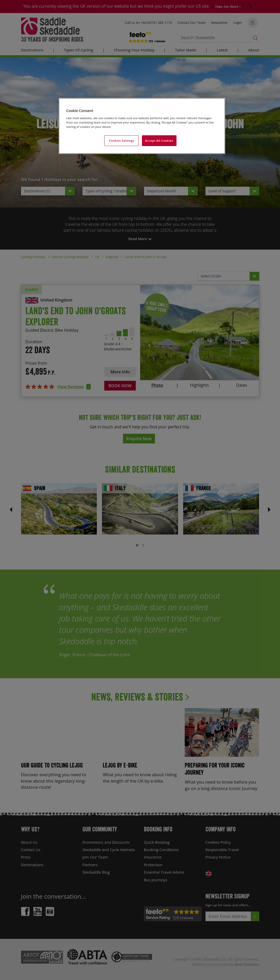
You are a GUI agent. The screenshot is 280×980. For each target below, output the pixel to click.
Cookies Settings (122, 141)
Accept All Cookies (159, 141)
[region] (142, 126)
